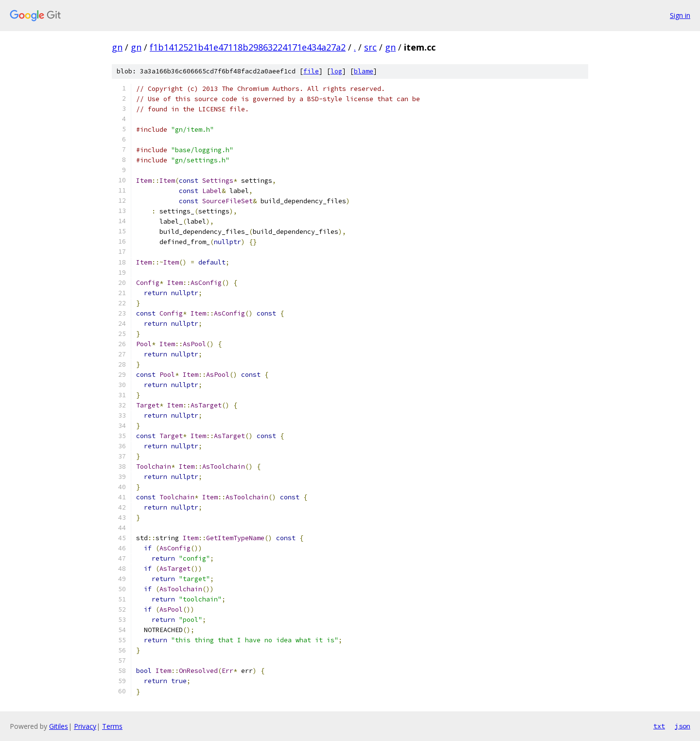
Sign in (680, 15)
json (682, 726)
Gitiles (59, 726)
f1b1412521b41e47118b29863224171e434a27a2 (248, 47)
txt (659, 726)
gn (117, 47)
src (370, 47)
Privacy (85, 726)
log (336, 71)
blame (364, 71)
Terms (112, 726)
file (311, 71)
